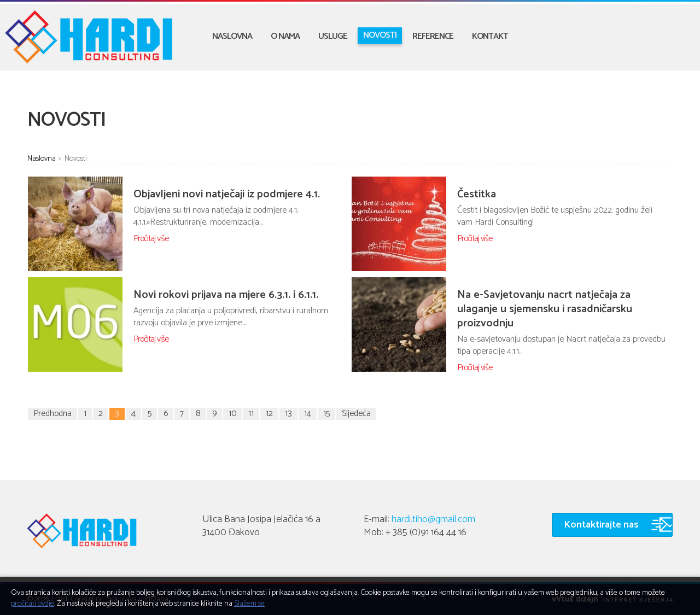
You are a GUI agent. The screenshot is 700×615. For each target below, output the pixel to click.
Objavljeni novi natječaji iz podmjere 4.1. (227, 194)
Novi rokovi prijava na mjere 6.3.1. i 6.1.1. (226, 295)
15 (326, 414)
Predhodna (52, 414)
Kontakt (490, 36)
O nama (285, 36)
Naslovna (232, 36)
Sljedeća (356, 414)
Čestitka (477, 194)
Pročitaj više (151, 239)
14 (308, 414)
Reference (433, 36)
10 (232, 414)
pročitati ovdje (33, 604)
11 (251, 414)
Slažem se (249, 604)
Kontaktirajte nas (601, 525)
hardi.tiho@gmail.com (433, 519)
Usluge (333, 36)
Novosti (380, 35)
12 (269, 414)
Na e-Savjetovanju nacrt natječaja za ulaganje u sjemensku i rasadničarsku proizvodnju (545, 309)
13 (288, 414)
